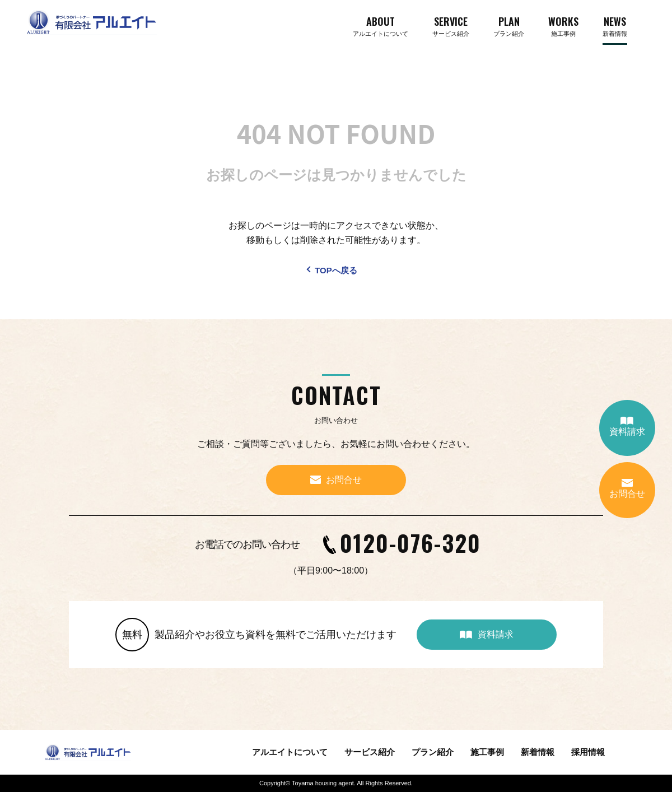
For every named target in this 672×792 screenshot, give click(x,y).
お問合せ (627, 489)
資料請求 (627, 427)
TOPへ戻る (336, 270)
